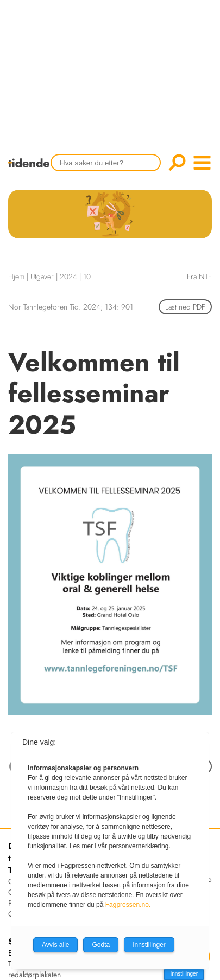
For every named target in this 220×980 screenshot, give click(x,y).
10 (87, 276)
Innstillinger (184, 974)
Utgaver (42, 276)
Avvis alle (55, 945)
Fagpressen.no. (128, 905)
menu (202, 163)
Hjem (16, 276)
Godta (101, 945)
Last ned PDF (185, 307)
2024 (68, 276)
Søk (177, 163)
